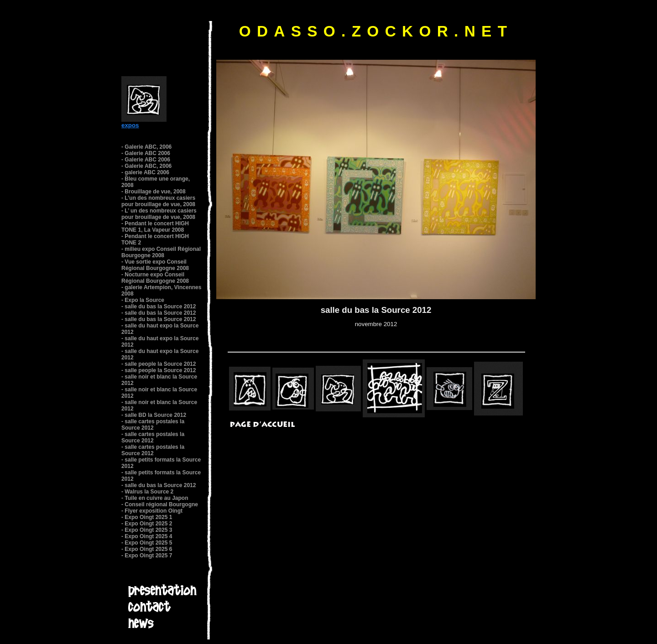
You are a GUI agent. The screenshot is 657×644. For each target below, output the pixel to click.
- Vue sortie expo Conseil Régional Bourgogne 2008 (155, 265)
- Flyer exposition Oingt (152, 511)
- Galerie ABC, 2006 (146, 147)
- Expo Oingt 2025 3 (147, 530)
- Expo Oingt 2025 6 (147, 549)
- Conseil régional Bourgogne (160, 504)
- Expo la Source (143, 300)
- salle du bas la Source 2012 (159, 306)
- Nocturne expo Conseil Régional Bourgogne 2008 (155, 278)
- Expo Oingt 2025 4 (147, 536)
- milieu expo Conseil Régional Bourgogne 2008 (161, 252)
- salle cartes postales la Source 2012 (153, 425)
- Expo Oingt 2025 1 (147, 517)
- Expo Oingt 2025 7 (147, 556)
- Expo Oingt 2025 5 (147, 543)
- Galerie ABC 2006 (146, 153)
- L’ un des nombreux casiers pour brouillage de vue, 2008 (159, 214)
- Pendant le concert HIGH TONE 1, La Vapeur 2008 (155, 227)
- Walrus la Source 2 (147, 492)
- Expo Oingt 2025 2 (147, 524)
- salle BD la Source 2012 (154, 415)
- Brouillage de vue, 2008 (154, 192)
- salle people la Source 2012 (159, 364)
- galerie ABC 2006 (145, 172)
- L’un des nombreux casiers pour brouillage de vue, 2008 (158, 201)
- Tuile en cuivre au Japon (155, 498)
